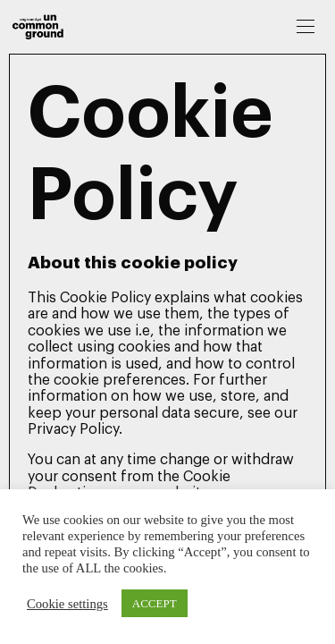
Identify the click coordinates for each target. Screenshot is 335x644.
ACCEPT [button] (155, 603)
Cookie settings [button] (67, 604)
